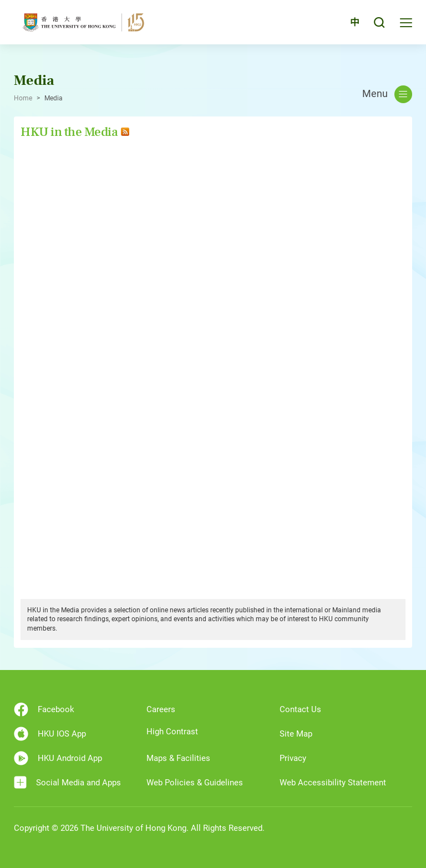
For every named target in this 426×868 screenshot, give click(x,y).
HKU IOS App (50, 734)
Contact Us (300, 709)
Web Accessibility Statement (333, 783)
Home (23, 98)
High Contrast (172, 732)
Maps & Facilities (178, 758)
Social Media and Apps (67, 782)
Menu (387, 94)
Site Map (296, 734)
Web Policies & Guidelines (195, 783)
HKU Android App (58, 758)
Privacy (293, 758)
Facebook (44, 709)
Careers (161, 709)
